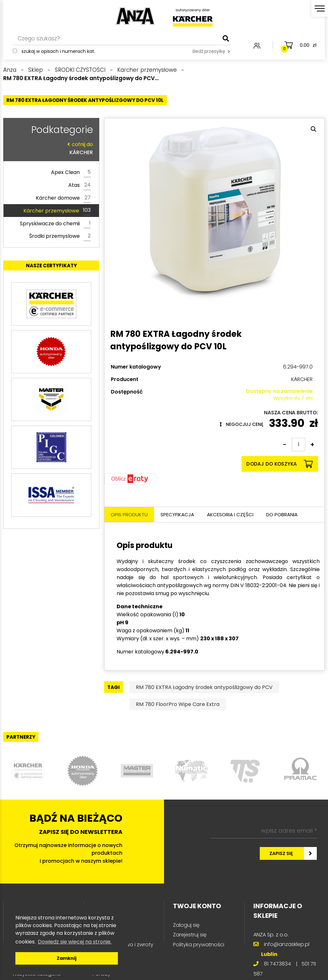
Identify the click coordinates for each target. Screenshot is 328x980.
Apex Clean (71, 172)
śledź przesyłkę (211, 51)
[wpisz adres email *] (264, 831)
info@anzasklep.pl (287, 944)
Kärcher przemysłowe (57, 211)
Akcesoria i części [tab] (230, 515)
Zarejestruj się (190, 935)
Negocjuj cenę (242, 424)
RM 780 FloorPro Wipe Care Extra (178, 704)
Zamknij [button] (67, 958)
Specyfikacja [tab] (177, 515)
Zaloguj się (186, 925)
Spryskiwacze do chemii (55, 223)
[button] (314, 129)
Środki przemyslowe (60, 236)
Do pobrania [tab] (282, 515)
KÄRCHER (50, 148)
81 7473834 (277, 964)
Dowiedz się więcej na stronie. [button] (75, 942)
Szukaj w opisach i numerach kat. (58, 51)
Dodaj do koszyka (279, 464)
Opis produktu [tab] (129, 515)
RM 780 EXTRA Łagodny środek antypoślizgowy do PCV (204, 687)
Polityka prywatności (199, 945)
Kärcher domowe (63, 198)
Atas (79, 185)
